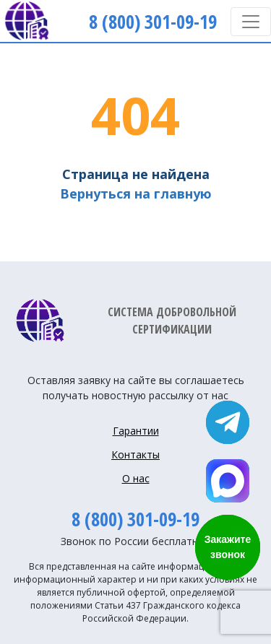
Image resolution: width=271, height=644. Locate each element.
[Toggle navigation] (251, 22)
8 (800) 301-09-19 (135, 519)
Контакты (135, 454)
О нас (136, 478)
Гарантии (136, 431)
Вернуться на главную (136, 193)
